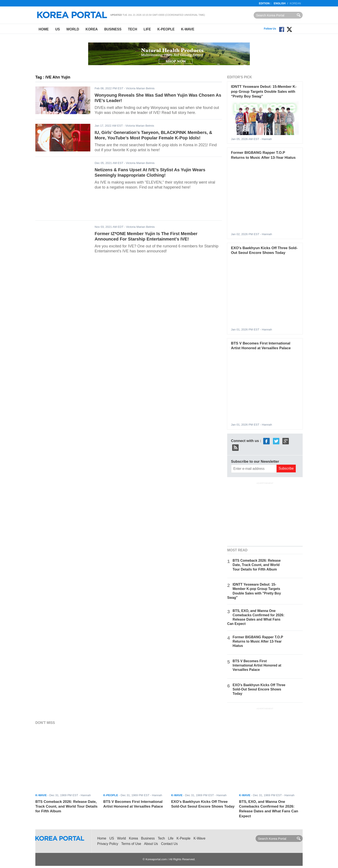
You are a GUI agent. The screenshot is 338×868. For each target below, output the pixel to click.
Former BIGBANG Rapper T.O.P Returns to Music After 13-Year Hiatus (258, 641)
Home (44, 29)
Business (113, 29)
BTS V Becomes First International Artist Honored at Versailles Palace (257, 665)
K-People (166, 29)
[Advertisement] (265, 514)
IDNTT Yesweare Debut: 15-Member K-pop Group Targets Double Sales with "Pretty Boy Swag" (264, 91)
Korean (295, 3)
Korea (92, 29)
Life (147, 29)
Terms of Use (131, 844)
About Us (151, 844)
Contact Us (169, 844)
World (73, 29)
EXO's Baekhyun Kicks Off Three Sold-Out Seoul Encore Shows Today (259, 689)
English (280, 3)
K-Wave (188, 29)
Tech (132, 29)
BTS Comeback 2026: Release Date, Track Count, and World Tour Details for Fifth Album (257, 565)
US (58, 29)
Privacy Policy (108, 844)
